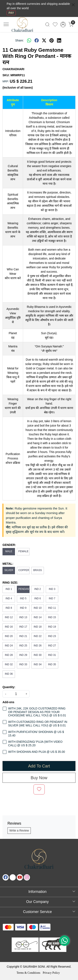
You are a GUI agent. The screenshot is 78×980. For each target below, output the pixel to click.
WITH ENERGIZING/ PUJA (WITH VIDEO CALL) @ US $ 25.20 (35, 743)
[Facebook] (6, 877)
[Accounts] (63, 24)
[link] (48, 24)
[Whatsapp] (29, 40)
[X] (13, 877)
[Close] (73, 5)
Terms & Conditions (28, 973)
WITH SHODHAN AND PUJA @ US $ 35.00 (37, 752)
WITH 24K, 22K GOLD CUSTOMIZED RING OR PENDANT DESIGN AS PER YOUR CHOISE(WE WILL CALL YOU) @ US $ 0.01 (37, 712)
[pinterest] (52, 40)
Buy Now (39, 778)
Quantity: (9, 687)
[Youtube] (20, 877)
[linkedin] (59, 40)
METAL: (8, 564)
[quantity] (16, 694)
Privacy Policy (51, 973)
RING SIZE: (10, 583)
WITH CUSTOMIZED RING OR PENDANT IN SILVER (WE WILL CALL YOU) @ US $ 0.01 (38, 724)
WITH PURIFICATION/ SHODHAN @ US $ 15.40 (36, 734)
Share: (19, 40)
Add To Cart (39, 766)
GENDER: (9, 545)
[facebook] (37, 40)
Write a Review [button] (19, 830)
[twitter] (44, 40)
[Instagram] (27, 877)
